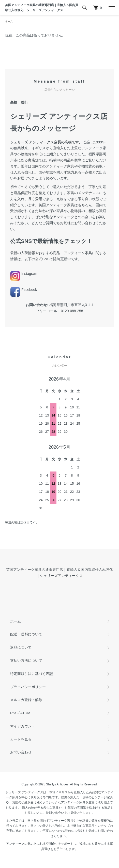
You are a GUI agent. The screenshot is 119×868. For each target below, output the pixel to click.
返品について (21, 647)
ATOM (25, 713)
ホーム (9, 21)
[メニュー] (111, 8)
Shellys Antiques (57, 784)
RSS (14, 713)
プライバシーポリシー (28, 687)
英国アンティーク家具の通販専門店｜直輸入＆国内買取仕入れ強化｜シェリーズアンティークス (42, 8)
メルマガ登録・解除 (26, 700)
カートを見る (21, 739)
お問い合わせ (21, 752)
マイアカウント (23, 726)
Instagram (24, 274)
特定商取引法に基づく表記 (32, 674)
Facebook (24, 290)
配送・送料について (26, 634)
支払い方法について (26, 661)
